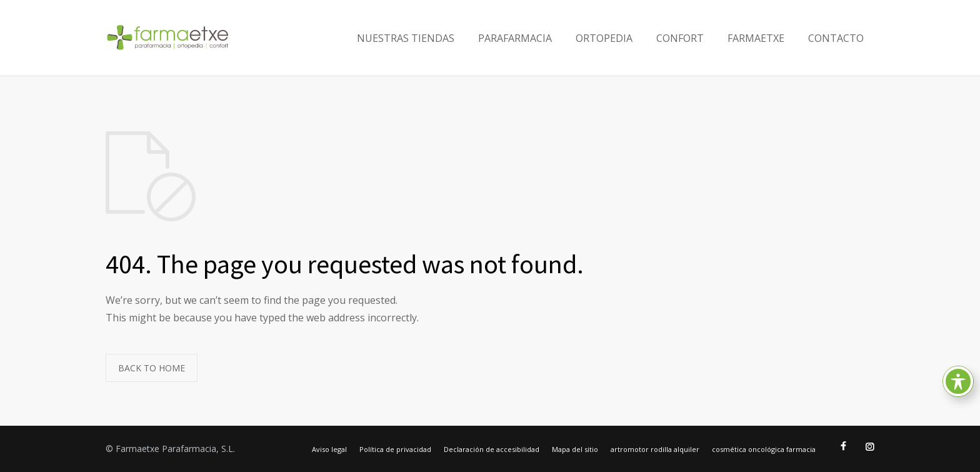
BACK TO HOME (152, 368)
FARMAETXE (756, 38)
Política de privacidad (395, 449)
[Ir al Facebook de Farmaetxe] (843, 446)
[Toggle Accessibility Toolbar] (958, 381)
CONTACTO (836, 38)
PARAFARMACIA (515, 38)
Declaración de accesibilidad (492, 449)
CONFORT (680, 38)
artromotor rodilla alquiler (655, 449)
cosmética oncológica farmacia (764, 449)
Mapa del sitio (575, 449)
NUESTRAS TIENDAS (406, 38)
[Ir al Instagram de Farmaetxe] (870, 446)
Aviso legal (329, 449)
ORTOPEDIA (604, 38)
